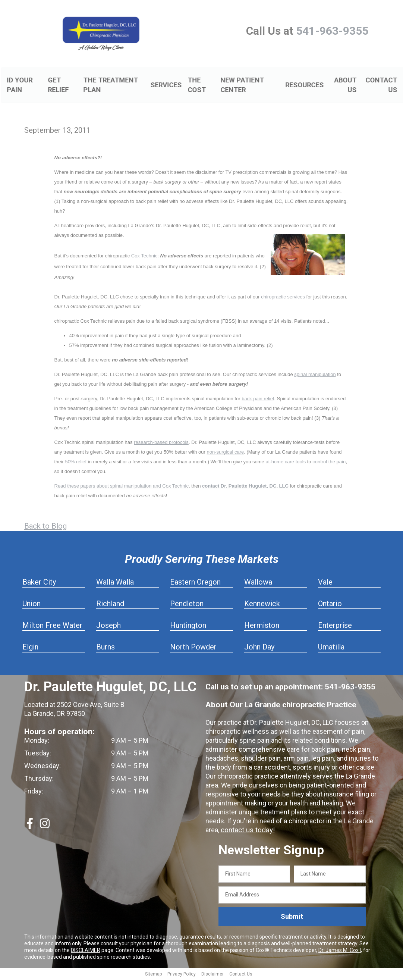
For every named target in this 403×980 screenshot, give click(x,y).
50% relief (76, 463)
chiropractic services (283, 298)
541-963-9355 (332, 31)
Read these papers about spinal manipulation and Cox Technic (122, 487)
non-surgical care (226, 453)
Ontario (330, 605)
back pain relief (258, 400)
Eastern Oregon (195, 583)
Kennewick (262, 605)
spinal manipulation (315, 375)
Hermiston (262, 626)
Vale (325, 583)
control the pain (329, 463)
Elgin (30, 648)
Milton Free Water (52, 626)
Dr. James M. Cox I (340, 951)
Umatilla (331, 648)
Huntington (188, 626)
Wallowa (258, 583)
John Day (259, 648)
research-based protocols (161, 443)
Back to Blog (45, 527)
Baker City (39, 583)
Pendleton (187, 605)
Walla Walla (115, 583)
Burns (106, 648)
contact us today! (246, 831)
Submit (292, 918)
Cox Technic (144, 257)
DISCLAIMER (86, 951)
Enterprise (335, 626)
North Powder (193, 648)
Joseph (108, 626)
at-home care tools (286, 463)
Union (32, 605)
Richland (110, 605)
